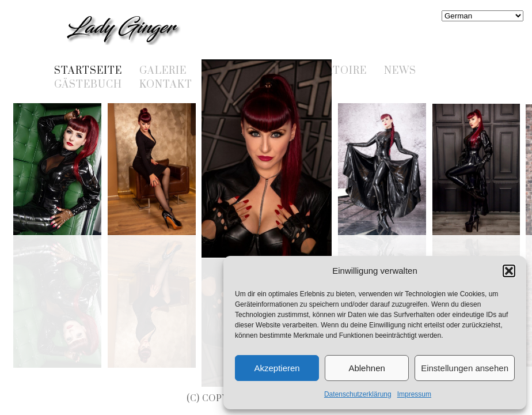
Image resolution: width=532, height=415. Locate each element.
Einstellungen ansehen (465, 368)
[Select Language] (482, 16)
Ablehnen (366, 368)
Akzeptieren (277, 368)
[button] (509, 271)
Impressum (414, 394)
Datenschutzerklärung (358, 394)
